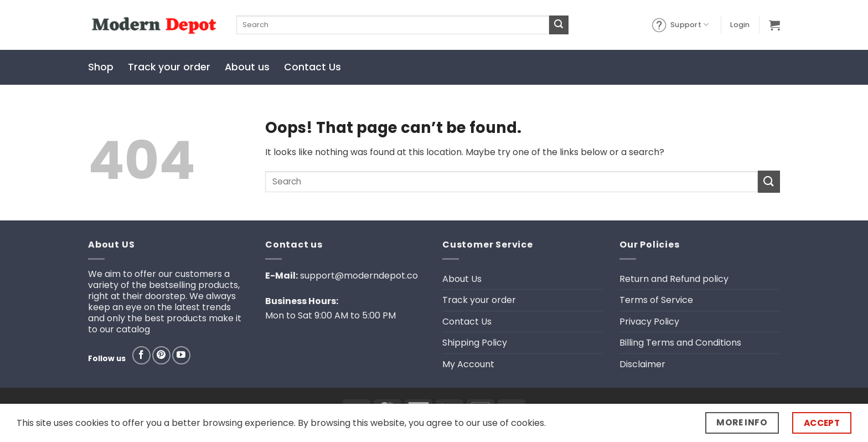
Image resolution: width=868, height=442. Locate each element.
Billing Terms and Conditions (680, 343)
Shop (101, 67)
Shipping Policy (475, 343)
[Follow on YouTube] (181, 355)
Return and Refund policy (674, 279)
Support (680, 25)
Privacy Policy (649, 322)
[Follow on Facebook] (141, 355)
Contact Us (312, 67)
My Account (468, 364)
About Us (462, 279)
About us (247, 67)
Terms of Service (656, 300)
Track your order (169, 67)
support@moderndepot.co (359, 276)
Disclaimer (642, 364)
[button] (740, 25)
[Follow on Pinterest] (161, 355)
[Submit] (559, 25)
